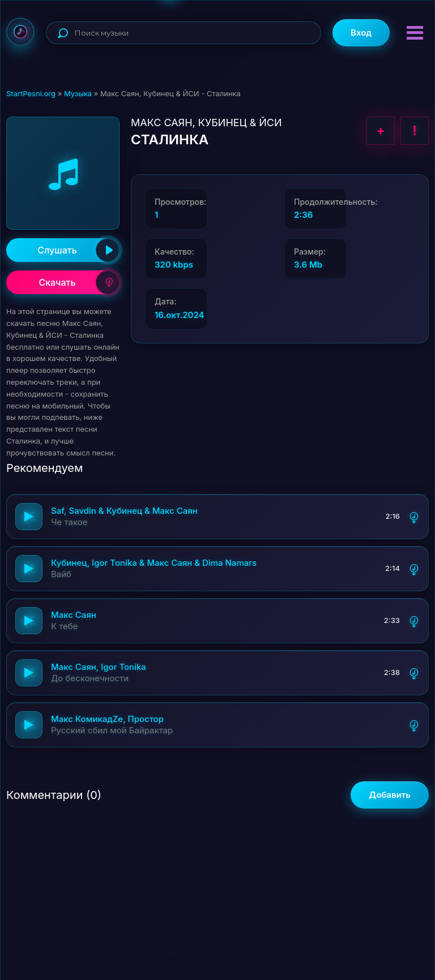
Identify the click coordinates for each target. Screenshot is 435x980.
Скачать (79, 282)
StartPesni (20, 32)
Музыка (78, 93)
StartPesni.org (31, 93)
